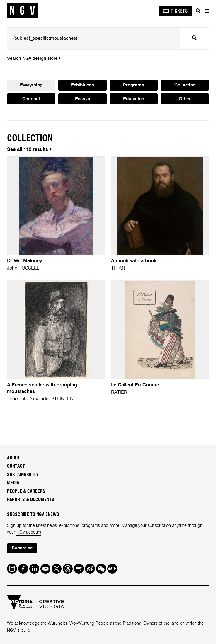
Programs (134, 86)
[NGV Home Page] (22, 10)
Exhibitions (82, 86)
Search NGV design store (34, 59)
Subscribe (23, 548)
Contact (16, 467)
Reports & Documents (31, 500)
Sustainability (23, 475)
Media (13, 483)
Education (133, 100)
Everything (31, 86)
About (13, 458)
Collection (185, 86)
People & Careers (26, 492)
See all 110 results (29, 150)
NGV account (29, 533)
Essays (83, 100)
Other (185, 100)
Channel (31, 100)
